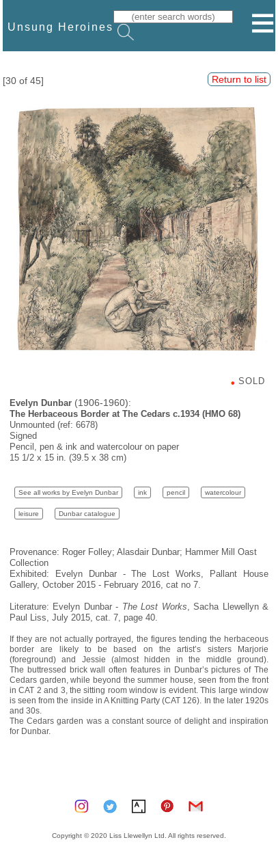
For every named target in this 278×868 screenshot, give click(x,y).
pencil (176, 492)
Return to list (239, 79)
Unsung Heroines (60, 27)
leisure (29, 514)
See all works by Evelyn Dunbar (68, 492)
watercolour (223, 492)
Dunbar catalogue (87, 514)
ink (142, 492)
